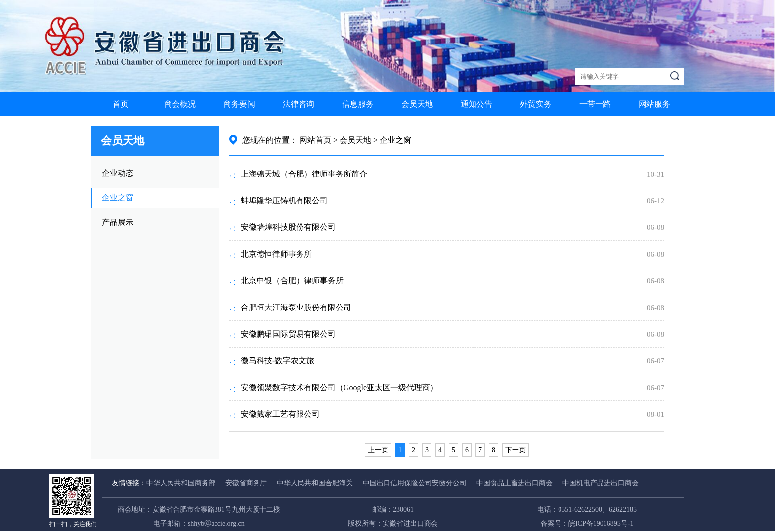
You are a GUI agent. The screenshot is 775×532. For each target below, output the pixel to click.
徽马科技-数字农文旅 (278, 361)
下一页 (516, 450)
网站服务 (654, 104)
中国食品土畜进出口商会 (515, 483)
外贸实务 (536, 104)
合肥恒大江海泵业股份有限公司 (296, 307)
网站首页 (315, 140)
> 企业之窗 (392, 140)
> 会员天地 (352, 140)
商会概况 (180, 104)
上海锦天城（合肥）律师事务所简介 (304, 174)
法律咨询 (299, 104)
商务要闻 (239, 104)
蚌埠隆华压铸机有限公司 (284, 200)
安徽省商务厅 (246, 483)
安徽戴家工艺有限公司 (280, 414)
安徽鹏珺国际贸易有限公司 (288, 334)
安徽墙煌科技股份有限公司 (288, 227)
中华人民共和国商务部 (181, 483)
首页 (121, 104)
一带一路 (595, 104)
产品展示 (118, 222)
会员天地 (417, 104)
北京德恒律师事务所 (276, 254)
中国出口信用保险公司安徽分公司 (415, 483)
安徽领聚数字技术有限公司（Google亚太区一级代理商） (339, 387)
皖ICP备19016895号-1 (601, 523)
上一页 (378, 450)
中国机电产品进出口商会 (601, 483)
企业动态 (118, 173)
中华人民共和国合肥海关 (315, 483)
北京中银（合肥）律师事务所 (292, 281)
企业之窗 (118, 198)
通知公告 (476, 104)
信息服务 (358, 104)
